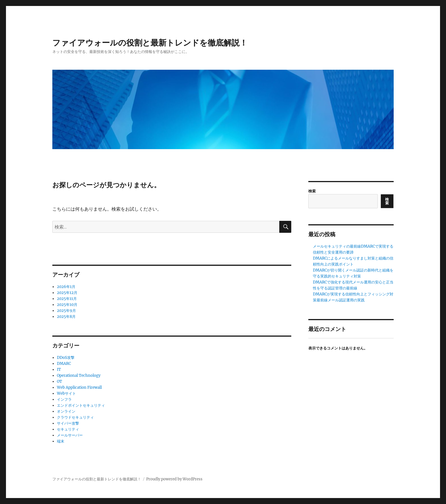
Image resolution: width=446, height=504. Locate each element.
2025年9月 (66, 311)
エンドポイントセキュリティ (81, 405)
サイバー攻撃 (68, 423)
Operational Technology (79, 376)
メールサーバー (70, 435)
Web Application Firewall (79, 387)
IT (59, 370)
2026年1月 (66, 287)
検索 (312, 191)
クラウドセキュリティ (75, 417)
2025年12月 (67, 293)
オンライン (66, 411)
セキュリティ (68, 429)
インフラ (64, 399)
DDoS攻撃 (66, 358)
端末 (61, 441)
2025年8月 (66, 317)
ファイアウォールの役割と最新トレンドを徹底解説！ (150, 43)
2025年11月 (67, 299)
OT (59, 381)
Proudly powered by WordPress (174, 479)
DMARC (64, 364)
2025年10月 (67, 305)
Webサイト (66, 393)
